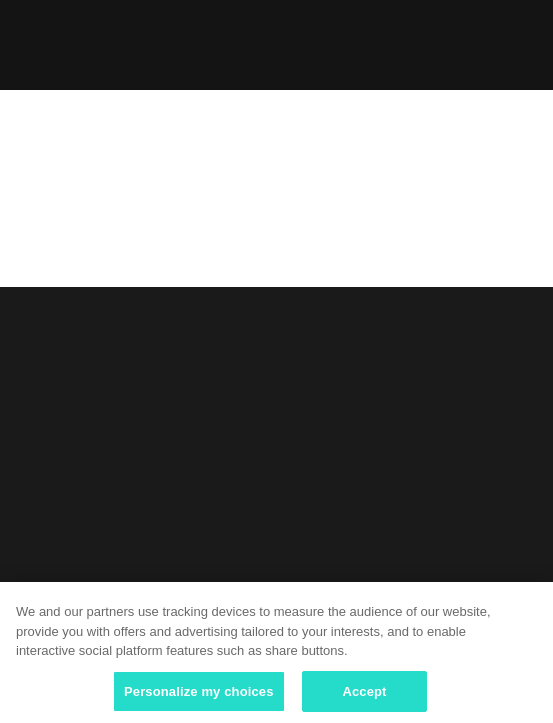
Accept (364, 696)
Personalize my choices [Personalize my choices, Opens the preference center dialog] (199, 696)
